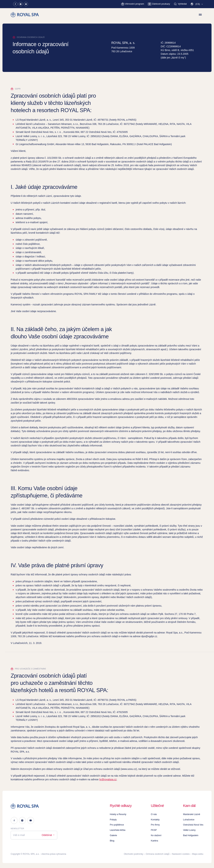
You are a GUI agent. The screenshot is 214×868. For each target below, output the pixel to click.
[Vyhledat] (180, 4)
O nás (155, 814)
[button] (197, 4)
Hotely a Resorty (119, 814)
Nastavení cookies (181, 854)
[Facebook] (15, 4)
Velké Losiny (190, 830)
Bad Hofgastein (192, 835)
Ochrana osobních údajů (158, 854)
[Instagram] (21, 4)
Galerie (114, 835)
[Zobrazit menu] (200, 15)
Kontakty (156, 820)
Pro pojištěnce (118, 825)
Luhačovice (190, 820)
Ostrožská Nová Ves (194, 825)
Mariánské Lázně (192, 814)
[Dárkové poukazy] (160, 4)
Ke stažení (157, 835)
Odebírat (49, 835)
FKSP (155, 830)
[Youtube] (26, 4)
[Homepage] (25, 15)
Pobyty (114, 820)
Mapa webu (198, 854)
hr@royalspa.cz (108, 779)
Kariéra (155, 841)
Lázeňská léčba (118, 830)
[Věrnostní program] (135, 4)
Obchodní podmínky (134, 854)
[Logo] (34, 806)
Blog (113, 841)
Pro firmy (156, 825)
